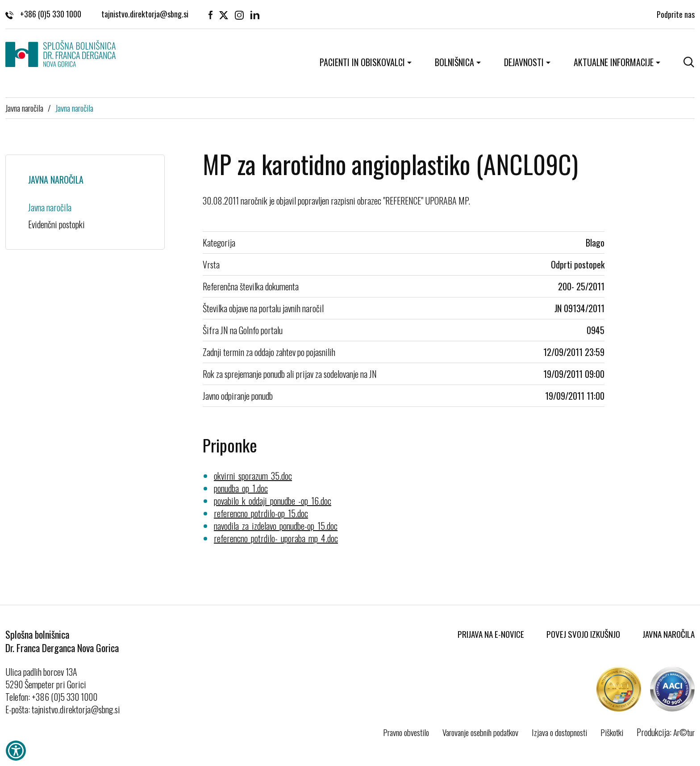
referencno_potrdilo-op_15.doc (261, 513)
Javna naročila (24, 108)
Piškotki (612, 732)
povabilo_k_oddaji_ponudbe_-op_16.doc (273, 501)
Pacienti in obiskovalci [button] (362, 62)
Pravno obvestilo (406, 732)
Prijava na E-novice (491, 634)
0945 (596, 330)
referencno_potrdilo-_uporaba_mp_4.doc (276, 538)
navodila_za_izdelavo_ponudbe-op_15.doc (276, 526)
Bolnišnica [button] (454, 62)
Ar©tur (684, 732)
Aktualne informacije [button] (614, 62)
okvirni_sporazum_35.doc (253, 476)
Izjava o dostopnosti (559, 732)
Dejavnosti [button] (524, 62)
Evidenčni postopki (56, 224)
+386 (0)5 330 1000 (43, 13)
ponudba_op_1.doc (241, 488)
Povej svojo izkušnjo (583, 634)
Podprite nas (676, 13)
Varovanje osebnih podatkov (480, 732)
